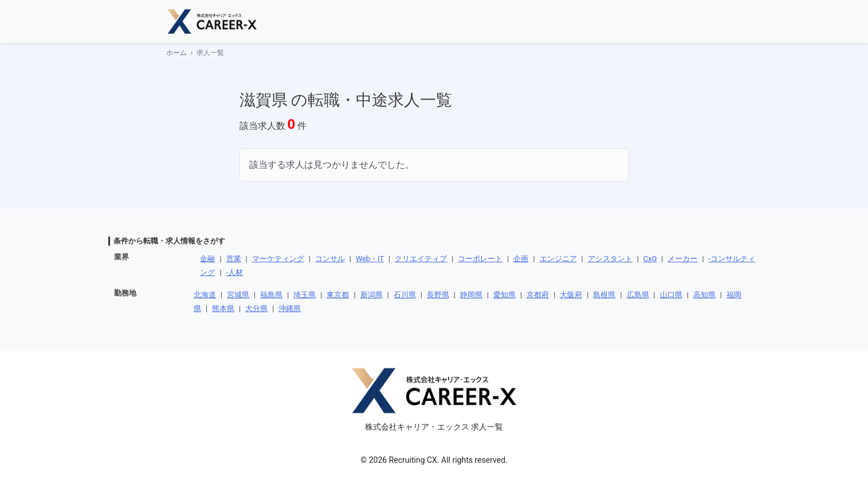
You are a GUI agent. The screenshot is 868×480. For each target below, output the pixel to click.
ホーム (176, 53)
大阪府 (571, 295)
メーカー (682, 259)
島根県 (604, 295)
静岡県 (471, 295)
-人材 (235, 272)
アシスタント (610, 259)
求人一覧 (210, 53)
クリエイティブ (421, 259)
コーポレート (480, 259)
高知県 (704, 295)
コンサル (330, 259)
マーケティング (278, 259)
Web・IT (370, 259)
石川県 (405, 295)
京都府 (538, 295)
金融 (207, 259)
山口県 (671, 295)
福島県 (271, 295)
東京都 (338, 295)
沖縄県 (290, 308)
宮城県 (238, 295)
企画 (521, 259)
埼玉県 (305, 295)
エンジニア (558, 259)
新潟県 (372, 295)
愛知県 (504, 295)
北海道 (205, 295)
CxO (650, 259)
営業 (234, 259)
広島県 (638, 295)
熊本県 (223, 308)
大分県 (256, 308)
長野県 (438, 295)
